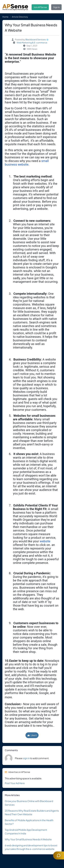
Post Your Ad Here (15, 783)
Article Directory (20, 17)
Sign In (56, 7)
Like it (32, 735)
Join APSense (40, 7)
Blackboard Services (36, 39)
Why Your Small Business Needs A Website (28, 839)
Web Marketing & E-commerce (32, 43)
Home (5, 17)
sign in (26, 758)
